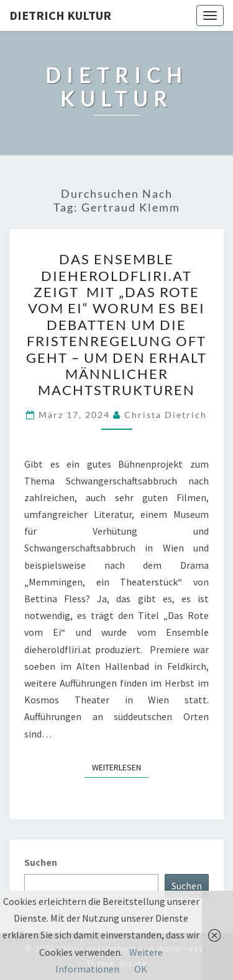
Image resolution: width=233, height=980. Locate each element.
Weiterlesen (120, 767)
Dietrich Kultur (60, 15)
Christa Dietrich (166, 415)
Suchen (41, 862)
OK (141, 969)
